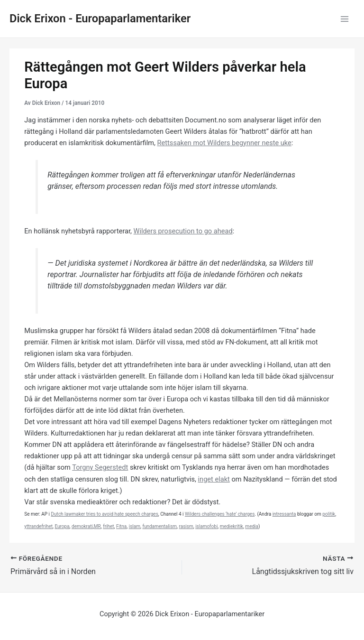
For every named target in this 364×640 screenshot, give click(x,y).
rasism (186, 526)
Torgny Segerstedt (100, 467)
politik (329, 514)
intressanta (284, 514)
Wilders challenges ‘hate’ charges (220, 514)
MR (97, 526)
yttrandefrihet (38, 526)
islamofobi (206, 526)
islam (135, 526)
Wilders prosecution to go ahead (183, 231)
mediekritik (232, 526)
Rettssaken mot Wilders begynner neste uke (224, 143)
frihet (108, 526)
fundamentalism (159, 526)
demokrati (82, 526)
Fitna (121, 526)
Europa (62, 526)
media (252, 526)
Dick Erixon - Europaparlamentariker (100, 19)
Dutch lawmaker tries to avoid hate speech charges (105, 514)
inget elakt (214, 479)
